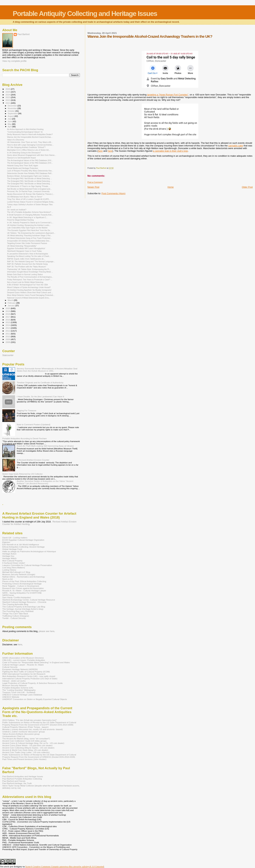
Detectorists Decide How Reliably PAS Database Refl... (30, 173)
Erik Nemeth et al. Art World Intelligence (21, 544)
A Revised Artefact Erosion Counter (33, 460)
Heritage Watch (9, 558)
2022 (8, 100)
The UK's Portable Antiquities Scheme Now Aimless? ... (30, 212)
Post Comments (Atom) (113, 193)
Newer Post (93, 187)
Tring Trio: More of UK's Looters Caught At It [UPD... (29, 199)
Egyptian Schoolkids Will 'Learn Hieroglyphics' (26, 248)
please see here (47, 631)
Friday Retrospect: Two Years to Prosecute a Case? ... (30, 280)
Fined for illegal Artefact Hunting (20, 220)
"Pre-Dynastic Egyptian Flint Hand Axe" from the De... (29, 230)
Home (171, 187)
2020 (8, 308)
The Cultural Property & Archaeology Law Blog (24, 607)
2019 (8, 311)
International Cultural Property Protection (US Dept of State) (30, 678)
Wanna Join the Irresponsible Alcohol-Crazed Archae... (30, 137)
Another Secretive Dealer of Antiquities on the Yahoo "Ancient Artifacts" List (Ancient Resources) (45, 482)
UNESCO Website (11, 697)
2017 (8, 317)
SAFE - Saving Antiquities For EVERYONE (22, 593)
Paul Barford (23, 34)
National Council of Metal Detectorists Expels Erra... (29, 298)
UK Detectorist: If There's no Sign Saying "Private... (28, 186)
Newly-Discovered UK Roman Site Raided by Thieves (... (31, 194)
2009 (8, 339)
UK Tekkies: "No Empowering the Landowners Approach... (31, 233)
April (10, 127)
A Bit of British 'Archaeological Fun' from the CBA (27, 285)
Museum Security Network (14, 685)
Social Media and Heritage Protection (23, 168)
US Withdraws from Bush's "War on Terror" (25, 197)
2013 (8, 328)
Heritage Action (9, 554)
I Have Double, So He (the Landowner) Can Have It (40, 396)
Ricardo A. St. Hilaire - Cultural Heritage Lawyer (24, 590)
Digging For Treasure (27, 410)
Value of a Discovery (16, 140)
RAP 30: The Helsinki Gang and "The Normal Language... (31, 261)
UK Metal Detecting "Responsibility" (22, 246)
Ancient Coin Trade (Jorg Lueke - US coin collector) (26, 752)
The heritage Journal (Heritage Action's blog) (23, 609)
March (11, 300)
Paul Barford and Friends (14, 781)
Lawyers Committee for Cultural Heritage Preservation (27, 565)
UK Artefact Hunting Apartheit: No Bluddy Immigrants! (29, 290)
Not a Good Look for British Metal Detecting (25, 282)
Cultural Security (10, 667)
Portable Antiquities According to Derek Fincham (25, 438)
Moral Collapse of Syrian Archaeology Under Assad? (29, 287)
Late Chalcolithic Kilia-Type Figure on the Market (27, 228)
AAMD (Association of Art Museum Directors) (23, 658)
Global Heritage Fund (12, 549)
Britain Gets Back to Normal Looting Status (25, 274)
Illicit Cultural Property (12, 561)
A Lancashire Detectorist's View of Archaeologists (28, 254)
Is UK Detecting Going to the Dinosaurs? (24, 153)
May (10, 124)
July (10, 119)
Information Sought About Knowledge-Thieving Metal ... (30, 272)
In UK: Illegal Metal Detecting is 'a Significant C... (27, 217)
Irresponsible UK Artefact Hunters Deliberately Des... (29, 241)
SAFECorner (8, 595)
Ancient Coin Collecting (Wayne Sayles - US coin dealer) (28, 748)
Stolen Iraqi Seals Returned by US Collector (22, 474)
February (12, 303)
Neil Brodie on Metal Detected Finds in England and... (29, 189)
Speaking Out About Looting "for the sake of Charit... (29, 256)
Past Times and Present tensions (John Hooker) (24, 759)
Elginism (6, 542)
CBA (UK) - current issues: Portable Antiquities (24, 660)
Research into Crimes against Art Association (23, 588)
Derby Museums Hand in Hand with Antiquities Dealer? (30, 134)
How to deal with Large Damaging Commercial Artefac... (30, 145)
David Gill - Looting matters (15, 538)
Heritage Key (8, 556)
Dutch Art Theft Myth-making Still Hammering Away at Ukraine (45, 446)
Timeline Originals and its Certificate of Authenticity (40, 382)
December (13, 106)
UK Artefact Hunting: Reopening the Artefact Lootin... (29, 225)
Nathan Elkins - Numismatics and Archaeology (24, 577)
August (11, 116)
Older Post (247, 187)
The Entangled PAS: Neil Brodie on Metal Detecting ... (29, 178)
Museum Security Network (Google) (19, 574)
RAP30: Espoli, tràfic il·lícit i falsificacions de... (26, 259)
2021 (8, 103)
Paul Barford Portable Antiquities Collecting (22, 779)
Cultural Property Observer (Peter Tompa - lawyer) (25, 727)
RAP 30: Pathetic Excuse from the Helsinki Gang (27, 264)
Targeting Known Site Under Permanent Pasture (27, 243)
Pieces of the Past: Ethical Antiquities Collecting (24, 581)
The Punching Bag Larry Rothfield (18, 611)
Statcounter (8, 355)
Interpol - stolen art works (14, 681)
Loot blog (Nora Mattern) (14, 567)
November (13, 108)
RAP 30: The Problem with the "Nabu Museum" (27, 267)
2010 (8, 336)
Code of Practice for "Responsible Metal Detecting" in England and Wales (36, 662)
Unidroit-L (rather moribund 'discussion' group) (24, 732)
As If (9, 207)
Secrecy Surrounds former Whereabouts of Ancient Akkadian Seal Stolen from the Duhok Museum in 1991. (47, 370)
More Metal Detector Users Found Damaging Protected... (31, 295)
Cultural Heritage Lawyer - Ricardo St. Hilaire (23, 665)
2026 (8, 89)
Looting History (9, 570)
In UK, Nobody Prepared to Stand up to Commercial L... (30, 223)
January (12, 306)
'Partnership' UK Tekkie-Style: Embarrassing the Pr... (29, 269)
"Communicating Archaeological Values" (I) (25, 132)
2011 (8, 334)
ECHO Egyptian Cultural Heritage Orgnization (23, 540)
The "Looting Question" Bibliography (19, 690)
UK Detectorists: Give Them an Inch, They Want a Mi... (30, 142)
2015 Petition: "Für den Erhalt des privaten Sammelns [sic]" (29, 720)
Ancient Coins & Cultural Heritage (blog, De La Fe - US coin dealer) (33, 743)
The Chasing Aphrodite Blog (15, 604)
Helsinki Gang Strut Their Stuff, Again (23, 166)
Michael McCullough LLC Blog (16, 572)
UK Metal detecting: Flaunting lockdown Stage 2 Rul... (29, 235)
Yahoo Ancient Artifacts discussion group (21, 734)
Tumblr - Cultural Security (14, 618)
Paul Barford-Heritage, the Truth (17, 783)
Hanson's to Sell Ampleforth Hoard (21, 158)
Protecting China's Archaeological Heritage (22, 584)
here (100, 151)
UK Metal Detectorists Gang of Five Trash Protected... (29, 238)
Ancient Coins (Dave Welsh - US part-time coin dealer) (27, 745)
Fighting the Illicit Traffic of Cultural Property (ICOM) (26, 672)
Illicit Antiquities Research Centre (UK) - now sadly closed (29, 676)
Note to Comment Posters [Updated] (34, 424)
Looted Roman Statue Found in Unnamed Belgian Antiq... (31, 202)
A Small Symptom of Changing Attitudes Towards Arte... (30, 215)
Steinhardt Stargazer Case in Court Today (24, 251)
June (10, 121)
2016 (8, 320)
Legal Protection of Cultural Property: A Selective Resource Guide (32, 683)
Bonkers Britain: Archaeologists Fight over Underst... (29, 176)
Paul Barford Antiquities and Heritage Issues (23, 776)
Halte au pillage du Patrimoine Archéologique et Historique (29, 551)
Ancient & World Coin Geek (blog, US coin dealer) (25, 750)
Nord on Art (8, 579)
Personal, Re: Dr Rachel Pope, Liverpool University (28, 191)
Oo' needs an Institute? (17, 210)
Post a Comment (95, 182)
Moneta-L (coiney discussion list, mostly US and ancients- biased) (32, 729)
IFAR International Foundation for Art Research (24, 674)
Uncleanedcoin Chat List (14, 736)
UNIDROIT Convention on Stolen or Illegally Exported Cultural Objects (35, 699)
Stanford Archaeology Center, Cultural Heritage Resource (29, 600)
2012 (8, 331)
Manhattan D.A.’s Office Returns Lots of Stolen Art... (29, 150)
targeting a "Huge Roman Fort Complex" (168, 95)
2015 (8, 322)
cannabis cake (236, 146)
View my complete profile (14, 61)
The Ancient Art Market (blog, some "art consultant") (26, 738)
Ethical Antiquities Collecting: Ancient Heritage (23, 547)
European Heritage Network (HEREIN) (20, 669)
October (12, 111)
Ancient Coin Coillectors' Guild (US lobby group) (24, 741)
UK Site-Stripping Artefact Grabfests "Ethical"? (26, 147)
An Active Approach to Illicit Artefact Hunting (25, 129)
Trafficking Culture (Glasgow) (16, 616)
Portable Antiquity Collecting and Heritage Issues (85, 14)
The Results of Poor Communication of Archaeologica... (30, 277)
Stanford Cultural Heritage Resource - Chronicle (24, 602)
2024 (8, 95)
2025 (8, 92)
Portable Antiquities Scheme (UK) (18, 688)
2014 (8, 325)
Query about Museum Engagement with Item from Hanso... (32, 155)
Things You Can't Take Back (15, 614)
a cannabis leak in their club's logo (171, 151)
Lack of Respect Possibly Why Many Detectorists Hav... (30, 171)
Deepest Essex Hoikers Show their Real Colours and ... (30, 292)
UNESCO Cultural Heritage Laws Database (22, 695)
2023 (8, 97)
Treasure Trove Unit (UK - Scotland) (19, 692)
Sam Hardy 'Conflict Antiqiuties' (17, 597)
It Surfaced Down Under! (14, 563)
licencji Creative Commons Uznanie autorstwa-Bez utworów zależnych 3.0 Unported (65, 866)
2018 (8, 314)
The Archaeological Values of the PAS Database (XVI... (30, 160)
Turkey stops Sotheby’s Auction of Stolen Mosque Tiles (30, 204)
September (13, 113)
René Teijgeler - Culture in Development (21, 586)
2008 (8, 342)
